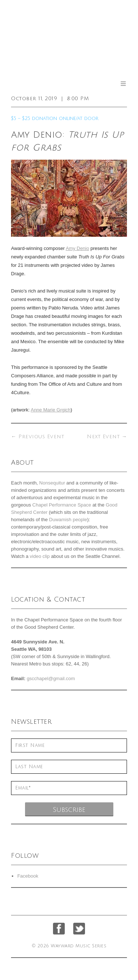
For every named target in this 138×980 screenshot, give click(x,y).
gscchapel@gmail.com (51, 678)
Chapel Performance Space (62, 505)
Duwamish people (68, 520)
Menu (123, 84)
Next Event (107, 437)
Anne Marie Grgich (50, 410)
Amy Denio (78, 248)
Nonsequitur (52, 483)
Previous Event (38, 437)
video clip (40, 556)
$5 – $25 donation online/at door (55, 119)
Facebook (28, 876)
